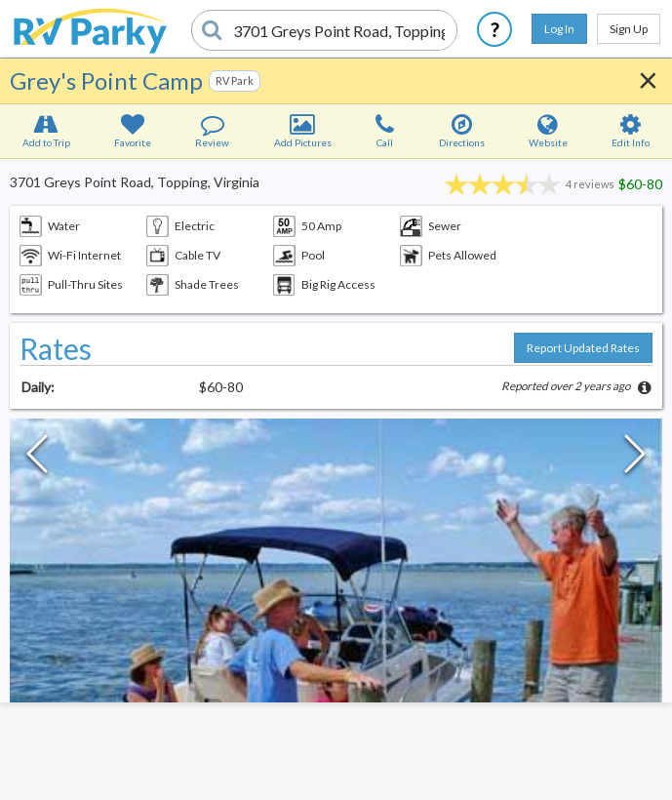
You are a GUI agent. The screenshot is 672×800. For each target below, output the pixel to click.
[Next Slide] (635, 459)
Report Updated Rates (583, 348)
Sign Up (629, 29)
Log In (559, 29)
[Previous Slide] (37, 459)
